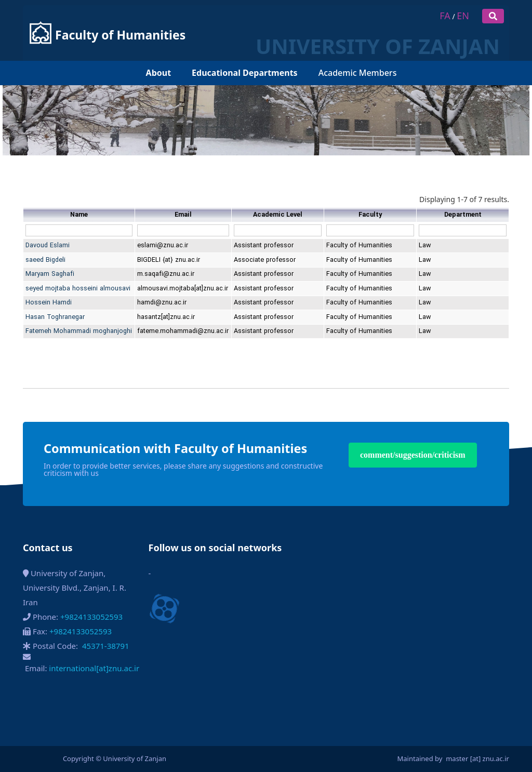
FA (445, 16)
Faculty (370, 215)
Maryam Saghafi (50, 274)
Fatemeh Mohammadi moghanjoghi (79, 331)
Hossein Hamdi (49, 303)
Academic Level (278, 215)
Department (463, 215)
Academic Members (358, 48)
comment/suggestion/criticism (413, 455)
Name (79, 215)
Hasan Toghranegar (55, 317)
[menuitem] (130, 49)
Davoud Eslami (48, 245)
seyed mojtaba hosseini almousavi (78, 289)
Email (183, 215)
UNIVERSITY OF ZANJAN (303, 22)
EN (463, 16)
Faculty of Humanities (120, 23)
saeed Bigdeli (45, 260)
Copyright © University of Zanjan (115, 758)
